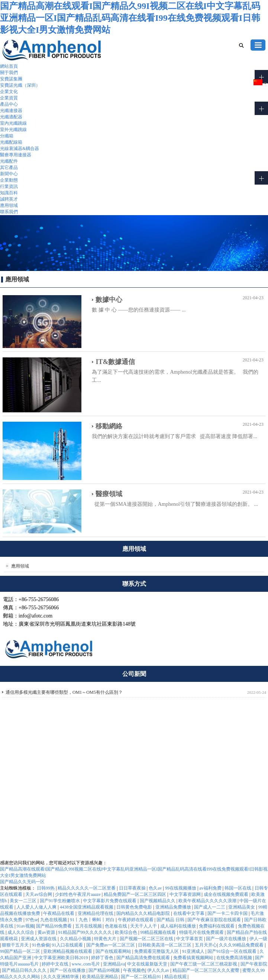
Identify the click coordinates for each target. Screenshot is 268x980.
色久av (156, 888)
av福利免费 (211, 888)
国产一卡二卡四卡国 (228, 913)
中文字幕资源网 (186, 894)
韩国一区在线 (238, 888)
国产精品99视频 (105, 970)
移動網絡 (109, 426)
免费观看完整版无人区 (157, 951)
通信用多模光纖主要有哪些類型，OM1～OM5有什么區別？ (64, 692)
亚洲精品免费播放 (174, 907)
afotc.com (17, 844)
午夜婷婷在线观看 (136, 920)
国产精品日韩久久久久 (25, 970)
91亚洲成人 (194, 951)
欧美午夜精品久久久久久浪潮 (208, 901)
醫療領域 (109, 494)
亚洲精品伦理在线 (96, 913)
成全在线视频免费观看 (227, 894)
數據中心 (109, 300)
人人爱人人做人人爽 (37, 907)
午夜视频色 (134, 970)
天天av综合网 (39, 894)
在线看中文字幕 (189, 913)
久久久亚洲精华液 (62, 977)
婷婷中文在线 (56, 964)
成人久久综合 (21, 932)
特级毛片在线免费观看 (202, 932)
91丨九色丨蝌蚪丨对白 (93, 920)
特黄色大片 (106, 939)
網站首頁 (9, 66)
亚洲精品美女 (242, 907)
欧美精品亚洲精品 (101, 977)
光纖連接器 (11, 111)
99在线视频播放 (181, 888)
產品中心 (9, 104)
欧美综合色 (127, 932)
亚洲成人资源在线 (39, 939)
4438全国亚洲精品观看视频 (87, 907)
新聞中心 (9, 174)
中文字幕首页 (190, 939)
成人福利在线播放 (179, 926)
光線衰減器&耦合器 (20, 149)
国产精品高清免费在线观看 (144, 958)
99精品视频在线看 (159, 932)
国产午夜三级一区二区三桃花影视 (204, 964)
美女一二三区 (24, 901)
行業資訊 (9, 186)
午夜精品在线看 (59, 913)
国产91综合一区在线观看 (233, 951)
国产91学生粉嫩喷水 (60, 901)
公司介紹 (200, 728)
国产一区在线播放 (68, 970)
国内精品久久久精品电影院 (144, 913)
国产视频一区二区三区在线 (147, 939)
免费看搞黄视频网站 (194, 958)
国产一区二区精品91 (141, 977)
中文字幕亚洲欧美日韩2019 (62, 958)
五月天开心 (206, 945)
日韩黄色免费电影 (135, 907)
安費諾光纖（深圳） (20, 85)
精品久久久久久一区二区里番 (87, 888)
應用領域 (9, 205)
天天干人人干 (144, 926)
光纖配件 (9, 161)
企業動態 (9, 180)
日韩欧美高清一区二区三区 (165, 945)
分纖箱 (7, 136)
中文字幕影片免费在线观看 (110, 901)
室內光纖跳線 (13, 123)
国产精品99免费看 (54, 926)
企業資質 (9, 98)
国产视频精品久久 (158, 901)
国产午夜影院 (254, 964)
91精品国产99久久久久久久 (86, 932)
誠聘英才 (9, 199)
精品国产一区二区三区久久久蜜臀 (206, 970)
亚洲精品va (114, 964)
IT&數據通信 (115, 362)
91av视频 (25, 926)
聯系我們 (9, 212)
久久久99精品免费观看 (242, 945)
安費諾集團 (11, 79)
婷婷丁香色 (103, 958)
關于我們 (9, 73)
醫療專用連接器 (16, 155)
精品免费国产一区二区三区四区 (135, 894)
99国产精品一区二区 (21, 951)
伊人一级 (258, 939)
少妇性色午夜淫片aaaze (78, 894)
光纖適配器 (11, 117)
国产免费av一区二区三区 (111, 945)
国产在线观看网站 (114, 951)
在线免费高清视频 (235, 958)
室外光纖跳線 (13, 130)
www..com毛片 (86, 964)
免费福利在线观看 (217, 926)
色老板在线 (117, 926)
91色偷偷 (41, 945)
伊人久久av (159, 970)
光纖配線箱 (11, 142)
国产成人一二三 (210, 907)
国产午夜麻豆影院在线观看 (215, 920)
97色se (32, 920)
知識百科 (9, 193)
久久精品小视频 (76, 939)
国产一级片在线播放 (227, 939)
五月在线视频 (89, 926)
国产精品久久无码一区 (22, 882)
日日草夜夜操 (133, 888)
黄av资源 (47, 932)
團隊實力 (200, 736)
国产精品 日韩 (171, 920)
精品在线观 (176, 977)
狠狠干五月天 (16, 945)
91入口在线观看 (68, 945)
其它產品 (9, 167)
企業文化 (9, 92)
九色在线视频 (54, 920)
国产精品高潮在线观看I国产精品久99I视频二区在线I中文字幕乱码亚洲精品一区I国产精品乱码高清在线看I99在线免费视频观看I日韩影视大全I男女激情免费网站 (130, 18)
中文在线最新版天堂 (148, 964)
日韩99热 (46, 888)
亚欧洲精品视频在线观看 (68, 951)
